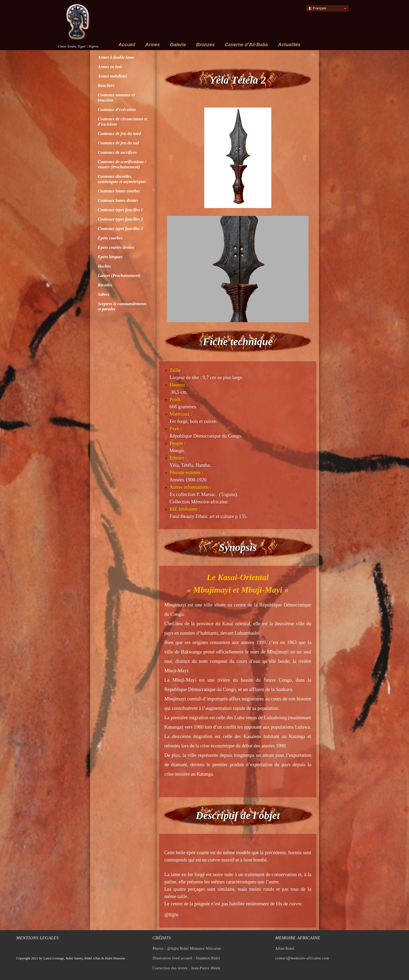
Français (317, 8)
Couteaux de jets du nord (119, 134)
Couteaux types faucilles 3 (120, 229)
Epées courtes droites (116, 247)
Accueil (127, 45)
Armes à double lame (116, 57)
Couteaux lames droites (118, 200)
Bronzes (205, 45)
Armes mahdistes (112, 76)
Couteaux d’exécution (117, 110)
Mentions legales (37, 938)
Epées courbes (110, 238)
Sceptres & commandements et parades (122, 306)
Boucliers (106, 85)
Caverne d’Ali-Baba (246, 45)
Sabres (104, 294)
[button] (171, 158)
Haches (104, 266)
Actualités (289, 45)
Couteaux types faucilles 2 (120, 219)
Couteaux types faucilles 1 (120, 210)
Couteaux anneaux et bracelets (116, 98)
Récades (105, 285)
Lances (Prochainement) (119, 276)
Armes (153, 45)
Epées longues (110, 257)
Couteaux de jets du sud (118, 143)
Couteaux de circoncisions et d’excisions (123, 122)
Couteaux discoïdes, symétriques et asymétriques (122, 179)
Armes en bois (110, 67)
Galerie (178, 45)
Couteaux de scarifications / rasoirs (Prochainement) (122, 164)
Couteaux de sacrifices (117, 152)
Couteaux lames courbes (119, 191)
